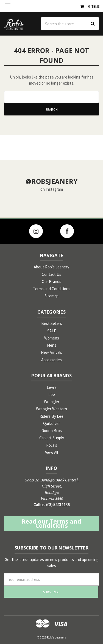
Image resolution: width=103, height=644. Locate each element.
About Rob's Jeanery (51, 267)
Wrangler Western (51, 409)
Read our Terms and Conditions (51, 523)
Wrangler (52, 402)
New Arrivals (51, 352)
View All (51, 452)
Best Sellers (52, 323)
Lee (52, 394)
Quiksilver (51, 423)
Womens (52, 338)
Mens (52, 345)
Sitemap (51, 296)
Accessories (51, 360)
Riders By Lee (51, 416)
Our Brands (51, 281)
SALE (52, 331)
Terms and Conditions (52, 289)
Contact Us (51, 274)
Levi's (52, 387)
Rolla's (52, 445)
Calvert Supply (52, 438)
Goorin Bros (52, 431)
